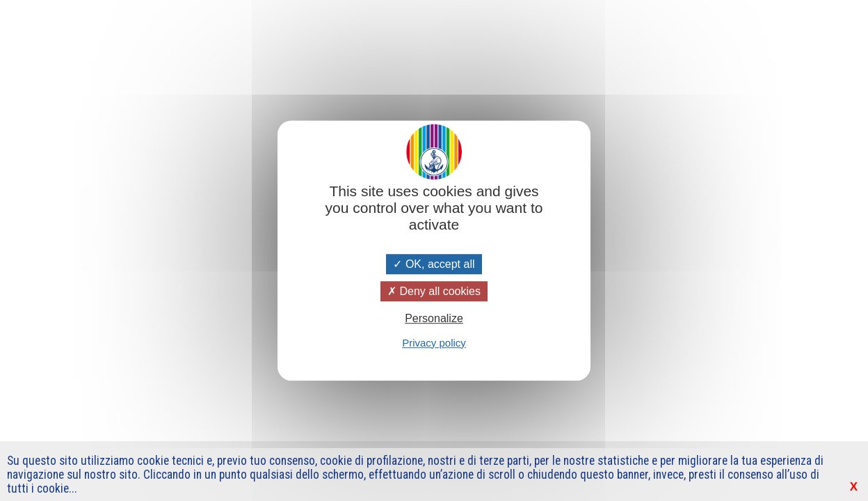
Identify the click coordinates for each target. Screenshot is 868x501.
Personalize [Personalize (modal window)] (434, 319)
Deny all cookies (434, 291)
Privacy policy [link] (434, 343)
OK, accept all (434, 264)
